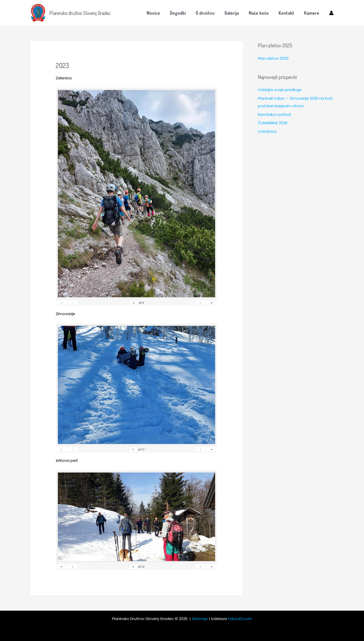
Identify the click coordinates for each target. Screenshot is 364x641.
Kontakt (287, 13)
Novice (158, 13)
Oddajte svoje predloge (280, 90)
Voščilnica (267, 131)
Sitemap (200, 619)
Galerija (234, 13)
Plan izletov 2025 (273, 58)
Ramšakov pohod (274, 114)
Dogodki (182, 13)
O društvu (208, 13)
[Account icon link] (331, 13)
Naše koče (260, 13)
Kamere (312, 13)
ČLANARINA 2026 (273, 123)
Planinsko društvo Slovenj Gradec (80, 13)
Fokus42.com (240, 619)
